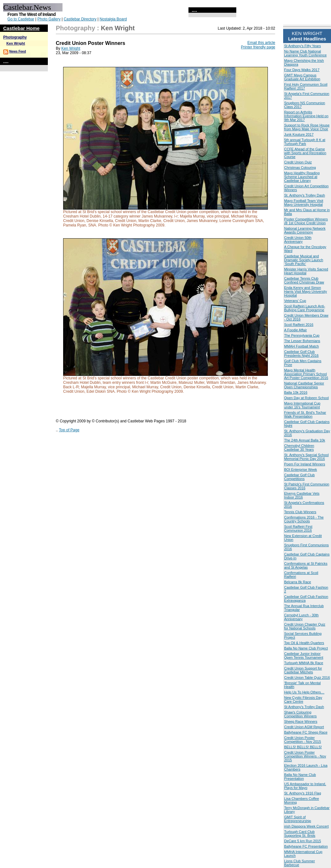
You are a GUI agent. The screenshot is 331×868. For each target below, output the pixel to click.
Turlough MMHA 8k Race (304, 663)
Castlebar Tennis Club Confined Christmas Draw (304, 280)
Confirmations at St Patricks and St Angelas (306, 565)
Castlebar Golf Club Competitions (299, 477)
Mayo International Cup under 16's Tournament (302, 405)
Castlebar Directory (80, 19)
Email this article (261, 43)
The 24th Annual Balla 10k (305, 440)
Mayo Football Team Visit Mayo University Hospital (304, 203)
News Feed (18, 51)
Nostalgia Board (113, 19)
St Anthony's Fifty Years (302, 46)
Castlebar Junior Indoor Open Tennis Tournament (304, 656)
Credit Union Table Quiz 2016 (307, 678)
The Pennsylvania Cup (302, 335)
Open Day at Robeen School (306, 398)
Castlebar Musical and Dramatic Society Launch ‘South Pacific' (304, 260)
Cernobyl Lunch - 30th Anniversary (301, 617)
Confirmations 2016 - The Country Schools (304, 519)
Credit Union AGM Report (304, 727)
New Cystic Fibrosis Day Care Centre (303, 699)
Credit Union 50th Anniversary (298, 240)
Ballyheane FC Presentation (306, 846)
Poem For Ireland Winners (305, 464)
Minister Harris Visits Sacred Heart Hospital (306, 271)
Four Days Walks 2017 (302, 70)
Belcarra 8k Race (298, 582)
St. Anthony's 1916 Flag (303, 793)
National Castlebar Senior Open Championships (304, 385)
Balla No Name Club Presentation (300, 777)
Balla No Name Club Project (306, 648)
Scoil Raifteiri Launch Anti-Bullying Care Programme (305, 308)
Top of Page (69, 430)
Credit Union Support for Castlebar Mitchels (303, 670)
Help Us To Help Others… (304, 692)
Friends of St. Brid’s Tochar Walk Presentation (305, 414)
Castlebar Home (21, 28)
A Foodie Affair (295, 330)
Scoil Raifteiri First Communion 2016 (298, 528)
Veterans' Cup (295, 301)
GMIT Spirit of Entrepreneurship (298, 819)
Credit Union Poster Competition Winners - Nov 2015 (305, 756)
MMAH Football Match (302, 346)
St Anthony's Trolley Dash (304, 707)
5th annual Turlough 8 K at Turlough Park (305, 142)
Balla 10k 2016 (296, 392)
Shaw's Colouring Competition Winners (300, 714)
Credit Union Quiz (298, 162)
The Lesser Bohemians (302, 341)
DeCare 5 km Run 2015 (303, 841)
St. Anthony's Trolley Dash (305, 195)
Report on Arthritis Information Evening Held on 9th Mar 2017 (306, 116)
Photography (15, 37)
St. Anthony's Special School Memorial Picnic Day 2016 (306, 457)
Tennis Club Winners (300, 512)
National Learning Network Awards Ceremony (305, 230)
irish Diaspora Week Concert (306, 826)
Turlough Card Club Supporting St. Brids (300, 834)
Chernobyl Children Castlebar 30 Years (299, 448)
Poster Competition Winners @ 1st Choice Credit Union (306, 221)
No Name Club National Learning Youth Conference (305, 53)
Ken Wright (16, 43)
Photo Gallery (49, 19)
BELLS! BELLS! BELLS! (303, 747)
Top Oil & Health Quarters (304, 643)
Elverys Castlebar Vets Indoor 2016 (302, 495)
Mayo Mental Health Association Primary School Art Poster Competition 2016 (306, 374)
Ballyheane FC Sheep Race (306, 732)
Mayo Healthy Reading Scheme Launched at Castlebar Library (302, 177)
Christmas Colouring (300, 168)
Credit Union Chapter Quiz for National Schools (305, 626)
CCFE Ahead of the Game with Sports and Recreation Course (305, 153)
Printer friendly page (258, 47)
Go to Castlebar (21, 19)
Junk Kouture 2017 (299, 134)
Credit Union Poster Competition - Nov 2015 (303, 740)
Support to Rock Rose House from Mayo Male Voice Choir (307, 127)
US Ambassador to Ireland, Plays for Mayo (305, 786)
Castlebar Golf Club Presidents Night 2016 (301, 354)
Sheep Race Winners (301, 721)
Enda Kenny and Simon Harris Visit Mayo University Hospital (305, 291)
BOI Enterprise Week (301, 470)
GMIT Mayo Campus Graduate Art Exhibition (302, 77)
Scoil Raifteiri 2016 (299, 325)
